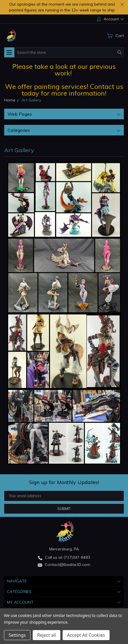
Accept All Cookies (86, 635)
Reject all (47, 635)
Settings (17, 635)
